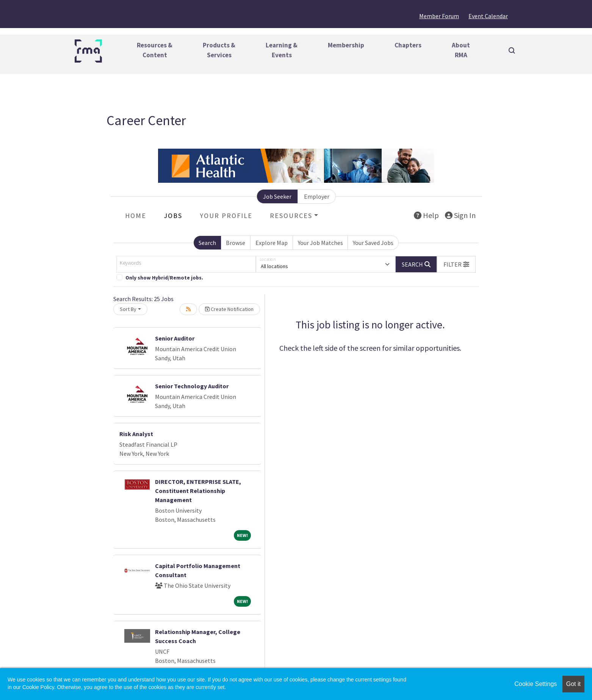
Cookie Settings (536, 684)
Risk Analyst (136, 434)
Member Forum (439, 16)
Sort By (128, 309)
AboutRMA (461, 50)
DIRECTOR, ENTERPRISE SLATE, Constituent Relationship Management (198, 491)
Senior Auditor (175, 338)
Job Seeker (277, 196)
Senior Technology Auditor (192, 386)
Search (207, 243)
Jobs (173, 216)
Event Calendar (488, 16)
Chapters (408, 45)
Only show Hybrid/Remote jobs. (164, 278)
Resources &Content (155, 50)
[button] (456, 264)
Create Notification (229, 309)
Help (426, 215)
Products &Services (219, 50)
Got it (573, 684)
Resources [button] (291, 216)
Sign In (460, 215)
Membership (346, 45)
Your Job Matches (320, 243)
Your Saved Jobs (373, 243)
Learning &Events (282, 50)
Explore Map (272, 243)
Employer (317, 196)
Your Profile (226, 216)
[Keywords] (186, 264)
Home (136, 216)
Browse (236, 243)
